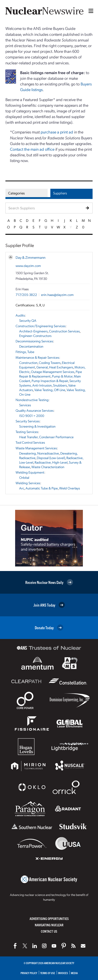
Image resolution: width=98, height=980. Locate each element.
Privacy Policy (29, 973)
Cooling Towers (50, 363)
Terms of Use (48, 973)
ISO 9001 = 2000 (32, 416)
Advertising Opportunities (49, 918)
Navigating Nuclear (49, 925)
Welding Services (28, 483)
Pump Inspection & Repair (50, 381)
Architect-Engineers (33, 331)
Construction (28, 363)
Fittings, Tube (25, 352)
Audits (20, 315)
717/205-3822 (26, 295)
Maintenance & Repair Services (37, 357)
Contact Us (49, 931)
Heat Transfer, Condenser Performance (46, 437)
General (42, 367)
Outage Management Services (53, 372)
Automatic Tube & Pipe (42, 488)
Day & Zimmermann (30, 257)
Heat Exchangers (61, 367)
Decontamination (31, 346)
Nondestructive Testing (32, 400)
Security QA (28, 320)
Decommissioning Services (34, 341)
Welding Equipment (30, 472)
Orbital (24, 477)
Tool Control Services (30, 442)
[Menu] (90, 11)
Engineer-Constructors (35, 336)
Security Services (28, 421)
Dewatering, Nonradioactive (39, 453)
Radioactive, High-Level (51, 462)
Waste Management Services (36, 448)
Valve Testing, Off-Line (50, 390)
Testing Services (27, 432)
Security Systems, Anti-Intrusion (50, 383)
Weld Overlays (70, 488)
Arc (22, 488)
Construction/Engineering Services (41, 326)
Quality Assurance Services (35, 410)
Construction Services (64, 331)
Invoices (63, 973)
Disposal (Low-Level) (51, 458)
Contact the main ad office (32, 149)
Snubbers (60, 385)
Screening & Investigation (37, 426)
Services (25, 405)
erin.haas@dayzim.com (57, 295)
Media (74, 973)
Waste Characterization (48, 467)
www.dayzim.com (28, 266)
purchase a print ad (57, 132)
